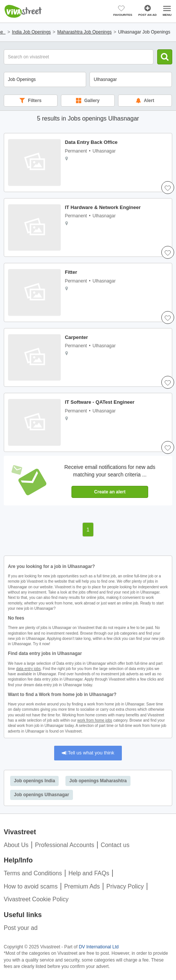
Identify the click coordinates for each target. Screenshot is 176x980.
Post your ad (21, 928)
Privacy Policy (125, 886)
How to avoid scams (31, 886)
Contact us (115, 845)
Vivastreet (23, 11)
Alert (145, 101)
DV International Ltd (99, 947)
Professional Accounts (64, 845)
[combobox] (131, 79)
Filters (30, 101)
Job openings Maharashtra (98, 781)
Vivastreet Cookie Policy (36, 899)
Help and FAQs (89, 873)
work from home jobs (95, 720)
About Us (16, 845)
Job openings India (34, 781)
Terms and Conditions (33, 873)
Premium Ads (82, 886)
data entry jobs (29, 669)
